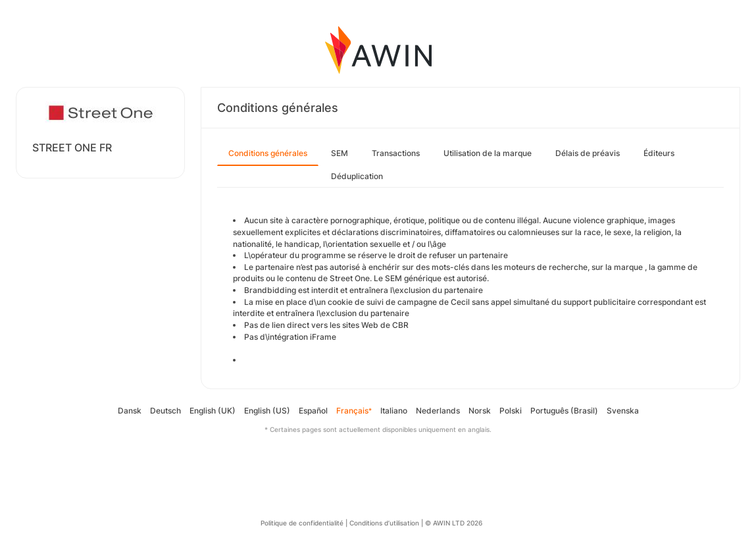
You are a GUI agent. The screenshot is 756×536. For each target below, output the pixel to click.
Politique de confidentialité (302, 523)
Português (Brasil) (564, 411)
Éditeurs (659, 153)
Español (313, 411)
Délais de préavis (588, 153)
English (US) (267, 411)
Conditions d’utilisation (384, 523)
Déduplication (357, 176)
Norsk (480, 411)
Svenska (623, 411)
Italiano (394, 411)
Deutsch (165, 411)
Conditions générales (268, 153)
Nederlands (438, 411)
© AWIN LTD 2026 (454, 523)
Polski (511, 411)
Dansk (130, 411)
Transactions (396, 153)
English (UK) (213, 411)
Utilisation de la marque (488, 153)
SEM (340, 153)
